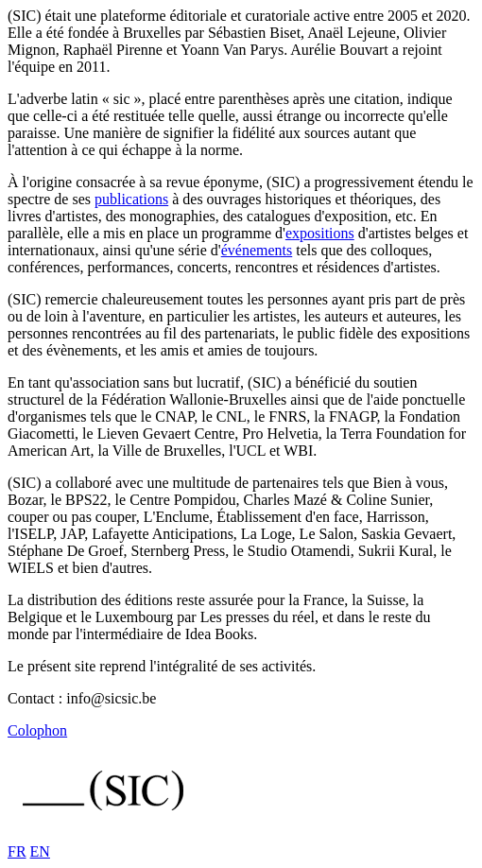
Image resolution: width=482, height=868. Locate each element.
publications (131, 199)
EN (40, 851)
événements (257, 250)
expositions (320, 233)
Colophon (37, 730)
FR (17, 851)
